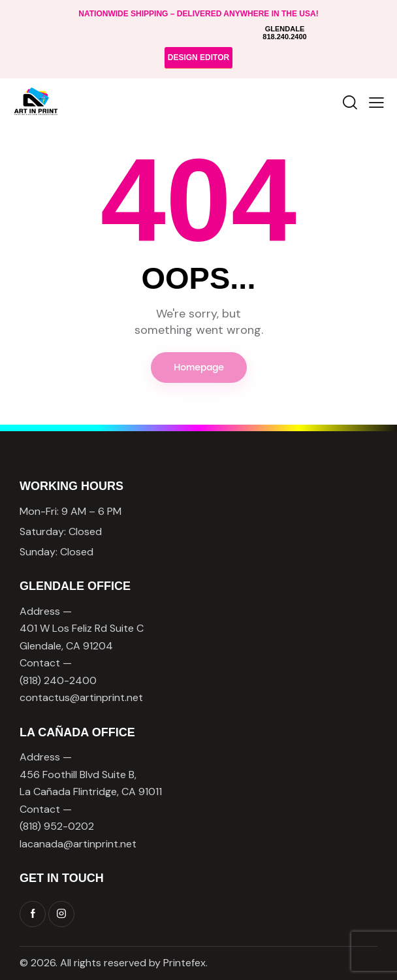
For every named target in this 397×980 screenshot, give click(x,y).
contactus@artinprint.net (81, 697)
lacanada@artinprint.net (78, 844)
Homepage (199, 367)
